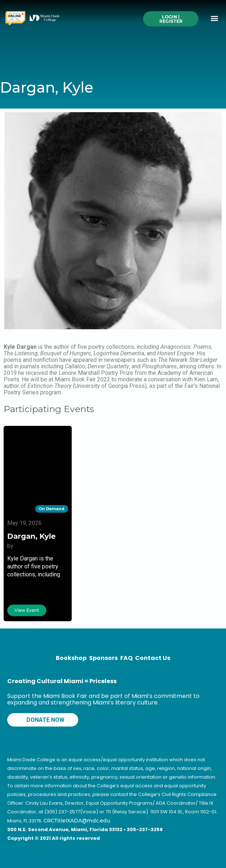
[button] (215, 18)
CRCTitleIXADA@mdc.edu (77, 821)
